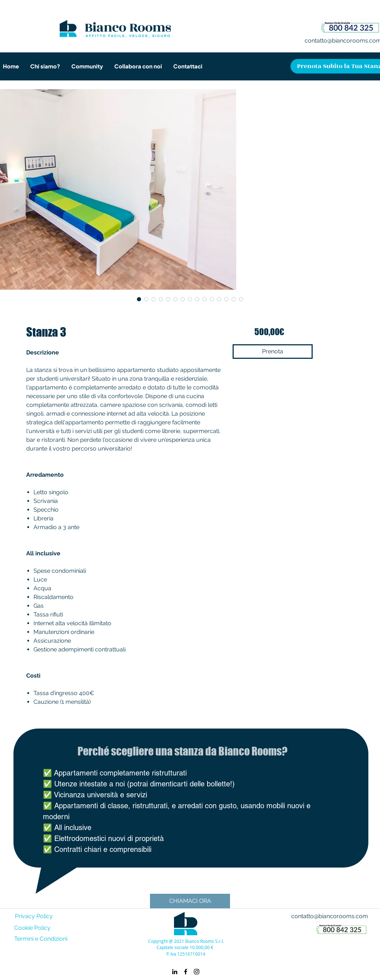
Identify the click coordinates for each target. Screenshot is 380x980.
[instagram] (197, 972)
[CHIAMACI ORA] (190, 901)
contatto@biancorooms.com (330, 916)
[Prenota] (273, 352)
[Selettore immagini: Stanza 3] (139, 299)
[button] (87, 66)
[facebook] (186, 972)
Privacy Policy (34, 916)
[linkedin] (175, 972)
